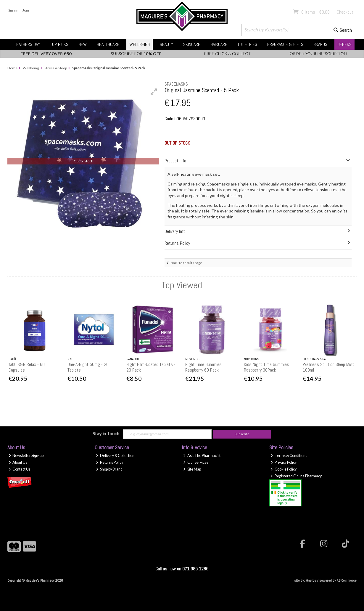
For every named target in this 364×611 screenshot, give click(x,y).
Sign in (13, 10)
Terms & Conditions (289, 456)
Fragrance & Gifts (285, 44)
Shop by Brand (109, 469)
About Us (18, 462)
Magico (311, 580)
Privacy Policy (284, 462)
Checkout (345, 12)
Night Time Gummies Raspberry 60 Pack (203, 367)
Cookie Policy (284, 469)
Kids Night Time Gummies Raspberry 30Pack (266, 367)
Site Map (192, 469)
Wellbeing (140, 44)
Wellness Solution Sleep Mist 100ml (328, 367)
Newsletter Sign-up (26, 456)
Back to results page (186, 263)
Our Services (196, 462)
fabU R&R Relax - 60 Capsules (27, 367)
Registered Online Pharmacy (296, 476)
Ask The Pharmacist (202, 456)
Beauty (166, 44)
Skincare (192, 44)
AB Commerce (347, 580)
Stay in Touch (106, 433)
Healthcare (108, 44)
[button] (154, 92)
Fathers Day (28, 44)
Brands (320, 44)
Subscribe (242, 434)
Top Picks (59, 44)
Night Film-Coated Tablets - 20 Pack (151, 367)
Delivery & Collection (115, 456)
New (83, 44)
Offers (344, 44)
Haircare (219, 44)
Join (26, 10)
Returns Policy (109, 462)
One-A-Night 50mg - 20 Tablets (88, 367)
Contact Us (20, 469)
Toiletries (247, 44)
